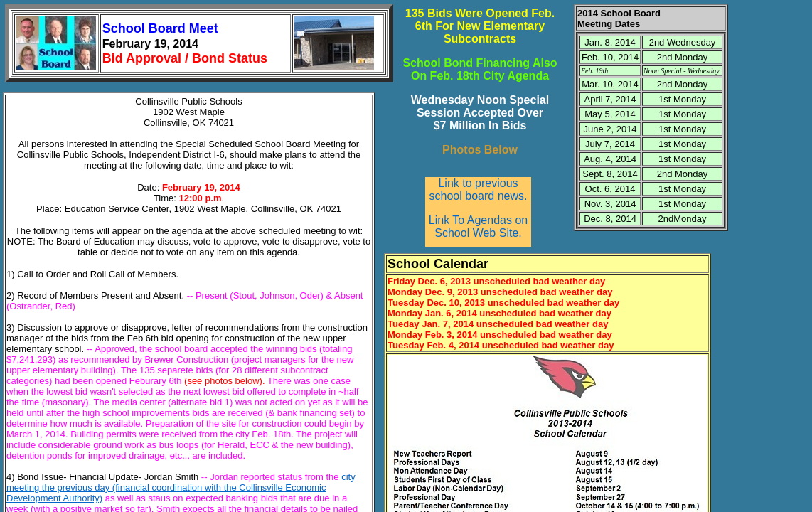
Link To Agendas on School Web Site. (478, 226)
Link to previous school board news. (479, 190)
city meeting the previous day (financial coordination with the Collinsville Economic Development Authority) (181, 487)
